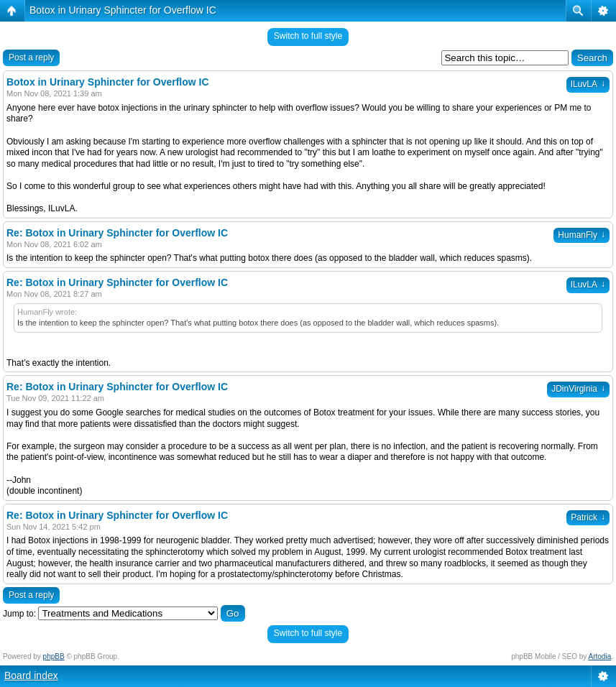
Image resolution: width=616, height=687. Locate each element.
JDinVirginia (578, 389)
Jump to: (19, 614)
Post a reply (31, 57)
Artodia (600, 656)
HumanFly (581, 235)
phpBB (54, 656)
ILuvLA (588, 84)
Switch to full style (308, 36)
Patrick (588, 517)
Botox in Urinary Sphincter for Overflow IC (123, 10)
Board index (31, 676)
